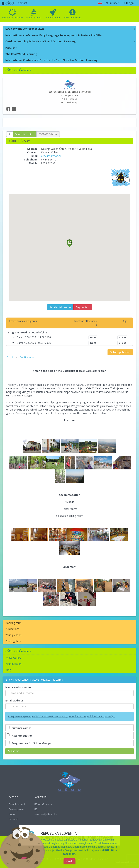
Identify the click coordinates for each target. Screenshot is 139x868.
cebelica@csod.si (51, 156)
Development (17, 809)
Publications (12, 629)
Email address (14, 700)
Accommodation (20, 736)
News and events (72, 14)
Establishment (17, 804)
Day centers (83, 307)
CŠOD (8, 3)
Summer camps (52, 14)
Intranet (112, 3)
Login (129, 3)
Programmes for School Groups (29, 743)
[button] (69, 243)
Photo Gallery (13, 658)
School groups (34, 14)
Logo (12, 814)
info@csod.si (43, 804)
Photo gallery (13, 641)
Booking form (13, 623)
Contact (22, 3)
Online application (120, 352)
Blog (8, 670)
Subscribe (14, 751)
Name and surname (18, 687)
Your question (13, 635)
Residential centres (12, 14)
